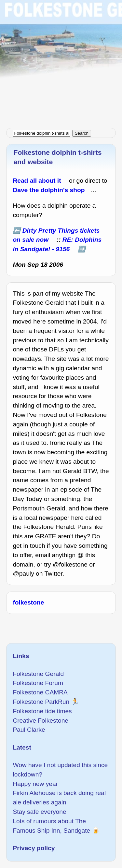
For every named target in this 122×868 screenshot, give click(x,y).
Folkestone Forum (38, 683)
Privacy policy (34, 848)
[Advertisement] (61, 61)
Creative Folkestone (41, 721)
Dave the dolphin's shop (49, 190)
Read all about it (37, 181)
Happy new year (35, 784)
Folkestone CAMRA (40, 692)
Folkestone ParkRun (41, 702)
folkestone (28, 602)
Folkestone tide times (42, 711)
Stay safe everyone (39, 812)
